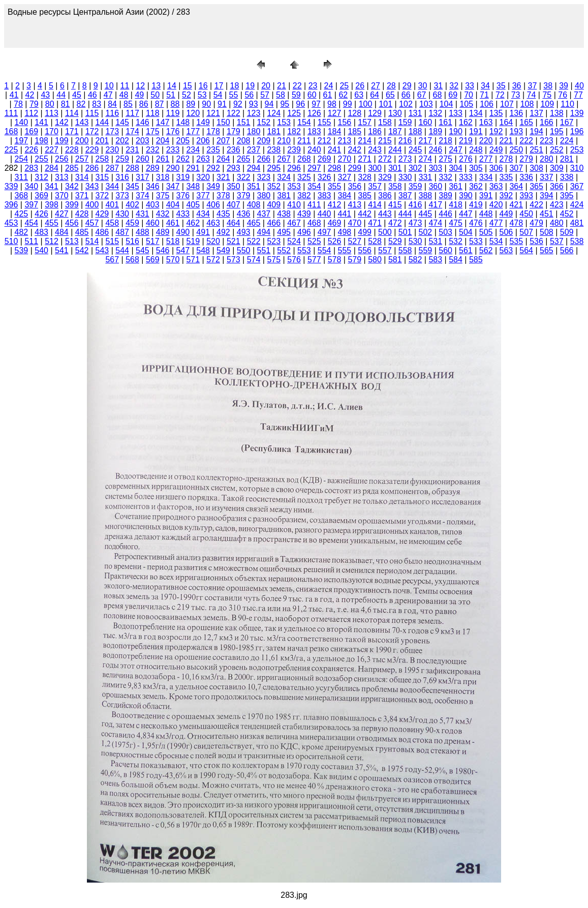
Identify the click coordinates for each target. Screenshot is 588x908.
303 (435, 168)
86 (144, 104)
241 (335, 150)
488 (143, 232)
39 (564, 86)
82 (81, 104)
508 (547, 232)
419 (476, 205)
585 (476, 260)
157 (365, 122)
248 (476, 150)
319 (183, 177)
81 (66, 104)
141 (41, 122)
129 (375, 113)
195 (557, 131)
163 (486, 122)
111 (11, 113)
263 (203, 159)
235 (213, 150)
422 (536, 205)
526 (335, 241)
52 (187, 95)
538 (577, 241)
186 (375, 131)
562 (486, 250)
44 (61, 95)
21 (282, 86)
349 (213, 186)
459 (132, 223)
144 (102, 122)
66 (406, 95)
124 (274, 113)
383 (324, 195)
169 (31, 131)
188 (415, 131)
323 (264, 177)
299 (354, 168)
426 (41, 214)
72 (500, 95)
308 (536, 168)
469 (335, 223)
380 (264, 195)
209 (264, 141)
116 (112, 113)
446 (445, 214)
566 (567, 250)
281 (567, 159)
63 (359, 95)
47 (108, 95)
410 (294, 205)
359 (415, 186)
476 (476, 223)
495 (284, 232)
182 (294, 131)
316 (122, 177)
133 (456, 113)
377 (203, 195)
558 (405, 250)
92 (238, 104)
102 (406, 104)
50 (155, 95)
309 (557, 168)
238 (274, 150)
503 (445, 232)
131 (415, 113)
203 (143, 141)
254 (22, 159)
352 (274, 186)
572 (213, 260)
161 (445, 122)
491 (203, 232)
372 (102, 195)
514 (92, 241)
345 (132, 186)
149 (203, 122)
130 (395, 113)
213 (345, 141)
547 (183, 250)
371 (82, 195)
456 (72, 223)
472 (395, 223)
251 (536, 150)
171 (72, 131)
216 (405, 141)
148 (183, 122)
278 (506, 159)
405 (193, 205)
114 (72, 113)
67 (422, 95)
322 (244, 177)
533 (476, 241)
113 (52, 113)
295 (274, 168)
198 (41, 141)
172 (92, 131)
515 (112, 241)
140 (22, 122)
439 (304, 214)
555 (345, 250)
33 (470, 86)
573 (234, 260)
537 (557, 241)
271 (365, 159)
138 (557, 113)
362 (476, 186)
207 (223, 141)
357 (375, 186)
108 (527, 104)
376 (183, 195)
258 (102, 159)
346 (153, 186)
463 (213, 223)
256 (62, 159)
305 (476, 168)
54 (218, 95)
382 (304, 195)
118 (153, 113)
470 (354, 223)
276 (466, 159)
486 (102, 232)
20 (266, 86)
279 (526, 159)
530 (415, 241)
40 (579, 86)
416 (415, 205)
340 (31, 186)
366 (557, 186)
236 (234, 150)
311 (22, 177)
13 (156, 86)
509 (567, 232)
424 (577, 205)
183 (314, 131)
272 (385, 159)
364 (516, 186)
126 (314, 113)
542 (82, 250)
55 (234, 95)
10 (109, 86)
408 (254, 205)
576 (294, 260)
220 (486, 141)
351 (254, 186)
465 (254, 223)
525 (314, 241)
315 (102, 177)
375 (163, 195)
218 (445, 141)
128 (354, 113)
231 (132, 150)
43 (45, 95)
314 (82, 177)
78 (18, 104)
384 (345, 195)
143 (82, 122)
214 (365, 141)
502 (426, 232)
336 (526, 177)
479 (536, 223)
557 (385, 250)
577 (314, 260)
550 (244, 250)
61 (328, 95)
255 (41, 159)
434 (203, 214)
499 (365, 232)
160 (426, 122)
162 (466, 122)
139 (577, 113)
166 (547, 122)
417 (435, 205)
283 (31, 168)
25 (344, 86)
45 (77, 95)
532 (456, 241)
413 (354, 205)
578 (335, 260)
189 (435, 131)
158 (385, 122)
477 (496, 223)
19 (250, 86)
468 (314, 223)
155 (324, 122)
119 (173, 113)
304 (456, 168)
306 (496, 168)
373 (122, 195)
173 (112, 131)
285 (72, 168)
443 (385, 214)
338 (567, 177)
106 (487, 104)
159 (405, 122)
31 (438, 86)
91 (222, 104)
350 (234, 186)
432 (163, 214)
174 (132, 131)
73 (516, 95)
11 (125, 86)
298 (335, 168)
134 (476, 113)
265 (244, 159)
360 (435, 186)
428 (82, 214)
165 (526, 122)
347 (173, 186)
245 (415, 150)
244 (395, 150)
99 (348, 104)
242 (354, 150)
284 (52, 168)
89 (191, 104)
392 (506, 195)
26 (360, 86)
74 (532, 95)
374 (143, 195)
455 (52, 223)
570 (173, 260)
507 (526, 232)
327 (345, 177)
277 (486, 159)
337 (547, 177)
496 (304, 232)
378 (223, 195)
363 (496, 186)
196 (577, 131)
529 (395, 241)
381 (284, 195)
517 (153, 241)
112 (31, 113)
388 (426, 195)
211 (304, 141)
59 (296, 95)
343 (92, 186)
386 (385, 195)
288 (132, 168)
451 (547, 214)
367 (577, 186)
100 (366, 104)
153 (284, 122)
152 (264, 122)
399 (72, 205)
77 (578, 95)
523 (274, 241)
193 (516, 131)
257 (82, 159)
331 (426, 177)
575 (274, 260)
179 (234, 131)
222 (526, 141)
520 (213, 241)
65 (390, 95)
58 (281, 95)
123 (254, 113)
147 (163, 122)
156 (345, 122)
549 (223, 250)
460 (153, 223)
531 (435, 241)
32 (454, 86)
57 (265, 95)
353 (294, 186)
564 (526, 250)
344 (112, 186)
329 (385, 177)
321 (223, 177)
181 (274, 131)
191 (476, 131)
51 (171, 95)
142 (62, 122)
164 (506, 122)
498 (345, 232)
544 (122, 250)
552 (284, 250)
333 (466, 177)
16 (203, 86)
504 (466, 232)
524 (294, 241)
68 (438, 95)
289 (153, 168)
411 (314, 205)
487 (122, 232)
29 (407, 86)
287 (112, 168)
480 (557, 223)
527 (354, 241)
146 (143, 122)
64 (375, 95)
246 (435, 150)
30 (423, 86)
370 (62, 195)
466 (274, 223)
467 (294, 223)
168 (11, 131)
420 (496, 205)
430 (122, 214)
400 (92, 205)
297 (314, 168)
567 (112, 260)
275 (445, 159)
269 (324, 159)
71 (484, 95)
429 (102, 214)
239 (294, 150)
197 (22, 141)
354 (314, 186)
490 (183, 232)
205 (183, 141)
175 (153, 131)
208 (244, 141)
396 (11, 205)
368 (22, 195)
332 (445, 177)
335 (506, 177)
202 (122, 141)
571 (193, 260)
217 (426, 141)
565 (547, 250)
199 (62, 141)
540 (41, 250)
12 (140, 86)
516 (132, 241)
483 (41, 232)
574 (254, 260)
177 (193, 131)
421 (516, 205)
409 (274, 205)
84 (112, 104)
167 (567, 122)
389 (445, 195)
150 (223, 122)
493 (244, 232)
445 (426, 214)
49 (139, 95)
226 (31, 150)
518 (173, 241)
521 (234, 241)
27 (376, 86)
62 (343, 95)
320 (203, 177)
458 (112, 223)
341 (52, 186)
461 (173, 223)
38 (548, 86)
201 (102, 141)
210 (284, 141)
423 (557, 205)
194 (536, 131)
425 (22, 214)
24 (329, 86)
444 (405, 214)
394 (547, 195)
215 (385, 141)
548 (203, 250)
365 (536, 186)
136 (516, 113)
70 (469, 95)
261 (163, 159)
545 (143, 250)
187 (395, 131)
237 (254, 150)
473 (415, 223)
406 (213, 205)
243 (375, 150)
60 (312, 95)
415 (395, 205)
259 (122, 159)
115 (92, 113)
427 (62, 214)
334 (486, 177)
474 (435, 223)
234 (193, 150)
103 (426, 104)
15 (188, 86)
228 (72, 150)
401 (112, 205)
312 (41, 177)
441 (345, 214)
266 (264, 159)
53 (202, 95)
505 (486, 232)
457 (92, 223)
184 (335, 131)
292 (213, 168)
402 (132, 205)
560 (445, 250)
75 (547, 95)
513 (72, 241)
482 (22, 232)
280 (547, 159)
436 (244, 214)
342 (72, 186)
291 (193, 168)
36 (517, 86)
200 (82, 141)
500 (385, 232)
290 (173, 168)
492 (223, 232)
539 (22, 250)
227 (52, 150)
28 (391, 86)
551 (264, 250)
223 (547, 141)
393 (526, 195)
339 (11, 186)
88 (175, 104)
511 (31, 241)
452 (567, 214)
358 (395, 186)
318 (163, 177)
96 (300, 104)
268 (304, 159)
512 (52, 241)
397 (31, 205)
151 (244, 122)
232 (153, 150)
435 (223, 214)
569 (153, 260)
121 (213, 113)
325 (304, 177)
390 (466, 195)
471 (375, 223)
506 (506, 232)
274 (426, 159)
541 (62, 250)
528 (375, 241)
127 (335, 113)
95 (285, 104)
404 (173, 205)
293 (234, 168)
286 (92, 168)
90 (206, 104)
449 (506, 214)
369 (41, 195)
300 (375, 168)
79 (34, 104)
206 (203, 141)
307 (516, 168)
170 (52, 131)
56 (249, 95)
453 (11, 223)
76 (563, 95)
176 (173, 131)
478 (516, 223)
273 (405, 159)
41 (14, 95)
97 (316, 104)
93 (254, 104)
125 (294, 113)
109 (547, 104)
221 (506, 141)
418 (456, 205)
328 (365, 177)
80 (50, 104)
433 (183, 214)
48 (124, 95)
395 (567, 195)
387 (405, 195)
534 (496, 241)
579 (354, 260)
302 (415, 168)
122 (234, 113)
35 (501, 86)
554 (324, 250)
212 (324, 141)
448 (486, 214)
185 (354, 131)
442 (365, 214)
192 (496, 131)
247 (456, 150)
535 (516, 241)
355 (335, 186)
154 (304, 122)
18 (234, 86)
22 (297, 86)
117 (132, 113)
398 (52, 205)
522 (254, 241)
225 (11, 150)
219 (466, 141)
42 (30, 95)
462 (193, 223)
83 (97, 104)
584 (456, 260)
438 (284, 214)
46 (92, 95)
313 (62, 177)
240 (314, 150)
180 (254, 131)
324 (284, 177)
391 (486, 195)
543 (102, 250)
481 (577, 223)
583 (435, 260)
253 (577, 150)
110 (567, 104)
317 (143, 177)
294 (254, 168)
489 (163, 232)
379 (244, 195)
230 (112, 150)
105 (466, 104)
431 (143, 214)
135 (496, 113)
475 (456, 223)
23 (313, 86)
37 (533, 86)
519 (193, 241)
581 (395, 260)
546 (163, 250)
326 (324, 177)
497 (324, 232)
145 (122, 122)
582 (415, 260)
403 (153, 205)
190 (456, 131)
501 (405, 232)
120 (193, 113)
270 (345, 159)
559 (426, 250)
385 (365, 195)
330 (405, 177)
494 (264, 232)
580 (375, 260)
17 (219, 86)
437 (264, 214)
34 (485, 86)
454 (31, 223)
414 (375, 205)
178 (213, 131)
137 (536, 113)
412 (335, 205)
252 (557, 150)
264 (223, 159)
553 (304, 250)
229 (92, 150)
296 (294, 168)
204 (163, 141)
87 (160, 104)
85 (128, 104)
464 (234, 223)
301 (395, 168)
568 (132, 260)
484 (62, 232)
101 (385, 104)
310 (577, 168)
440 (324, 214)
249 (496, 150)
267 (284, 159)
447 (466, 214)
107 (507, 104)
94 (269, 104)
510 (11, 241)
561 (466, 250)
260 (143, 159)
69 (453, 95)
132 (435, 113)
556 (365, 250)
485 (82, 232)
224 (567, 141)
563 (506, 250)
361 (456, 186)
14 (172, 86)
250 (516, 150)
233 (173, 150)
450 (526, 214)
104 (446, 104)
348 (193, 186)
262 (183, 159)
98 (332, 104)
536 (536, 241)
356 (354, 186)
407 (234, 205)
